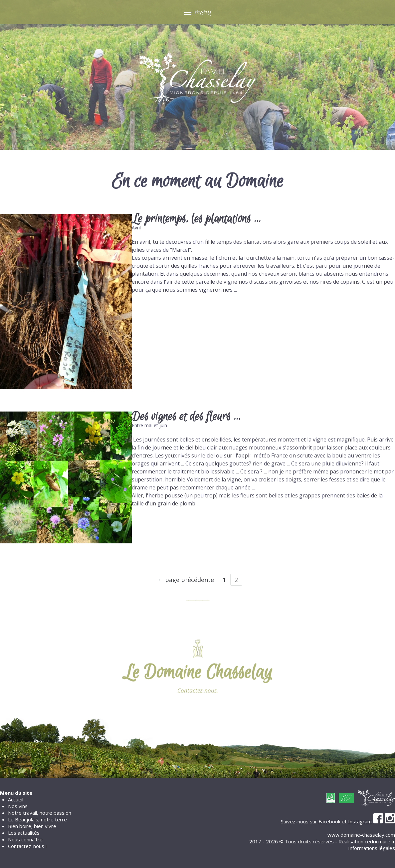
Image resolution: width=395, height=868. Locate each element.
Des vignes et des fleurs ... (186, 417)
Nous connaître (25, 839)
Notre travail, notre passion (40, 813)
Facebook (329, 821)
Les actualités (24, 833)
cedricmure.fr (380, 841)
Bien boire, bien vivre (32, 826)
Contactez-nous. (198, 694)
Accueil (16, 799)
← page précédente (186, 580)
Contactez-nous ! (27, 846)
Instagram (360, 821)
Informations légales (372, 848)
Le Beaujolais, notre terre (37, 819)
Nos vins (18, 806)
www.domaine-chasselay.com (361, 835)
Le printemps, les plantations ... (196, 219)
